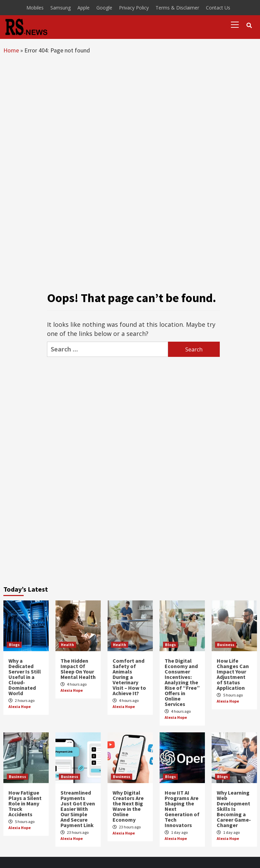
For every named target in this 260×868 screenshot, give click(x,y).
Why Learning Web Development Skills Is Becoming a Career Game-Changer (234, 809)
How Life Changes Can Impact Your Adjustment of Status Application (233, 674)
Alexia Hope (20, 706)
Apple (84, 8)
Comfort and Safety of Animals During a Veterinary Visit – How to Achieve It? (129, 677)
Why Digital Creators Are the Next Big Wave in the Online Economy (128, 806)
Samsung (61, 8)
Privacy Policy (134, 8)
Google (104, 8)
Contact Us (218, 8)
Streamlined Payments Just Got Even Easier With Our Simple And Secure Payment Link (78, 809)
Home (11, 50)
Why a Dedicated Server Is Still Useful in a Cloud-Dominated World (25, 677)
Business (226, 645)
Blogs (14, 645)
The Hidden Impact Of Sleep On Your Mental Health (78, 669)
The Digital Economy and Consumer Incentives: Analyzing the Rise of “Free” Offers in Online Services (182, 682)
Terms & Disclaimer (177, 8)
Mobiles (35, 8)
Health (67, 645)
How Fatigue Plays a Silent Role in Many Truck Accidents (25, 803)
